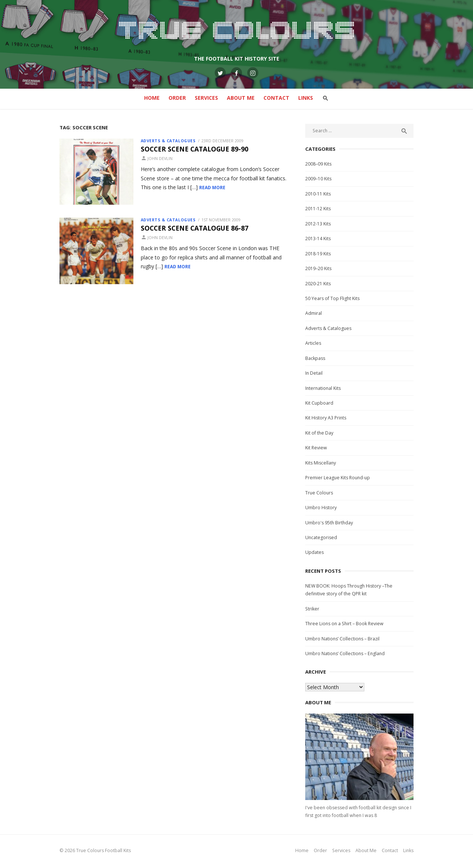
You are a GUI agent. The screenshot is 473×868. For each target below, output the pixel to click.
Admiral (315, 313)
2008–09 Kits (320, 164)
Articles (315, 343)
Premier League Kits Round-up (339, 478)
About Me (241, 98)
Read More (186, 188)
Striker (314, 609)
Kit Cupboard (321, 403)
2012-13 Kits (319, 224)
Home (152, 98)
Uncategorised (323, 537)
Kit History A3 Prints (327, 418)
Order (177, 98)
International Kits (324, 388)
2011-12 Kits (319, 209)
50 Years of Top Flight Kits (334, 298)
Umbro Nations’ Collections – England (346, 653)
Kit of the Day (321, 433)
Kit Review (318, 448)
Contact (276, 98)
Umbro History (322, 508)
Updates (316, 552)
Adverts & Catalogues (164, 141)
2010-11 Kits (319, 194)
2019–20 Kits (320, 268)
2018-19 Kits (319, 254)
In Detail (315, 373)
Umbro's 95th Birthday (331, 523)
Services (206, 98)
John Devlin (156, 159)
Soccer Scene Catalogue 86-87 (190, 229)
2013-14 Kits (319, 239)
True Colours (321, 493)
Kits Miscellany (322, 463)
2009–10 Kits (320, 179)
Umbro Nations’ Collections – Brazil (344, 639)
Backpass (317, 358)
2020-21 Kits (319, 284)
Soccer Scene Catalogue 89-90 (190, 149)
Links (306, 98)
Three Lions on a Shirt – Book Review (346, 624)
